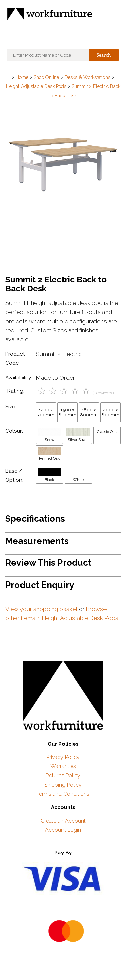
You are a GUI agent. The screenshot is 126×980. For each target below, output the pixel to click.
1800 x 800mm (89, 412)
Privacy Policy (63, 757)
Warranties (63, 766)
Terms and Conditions (63, 794)
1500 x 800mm (67, 412)
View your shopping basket (41, 609)
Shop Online (46, 77)
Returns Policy (63, 775)
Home (22, 77)
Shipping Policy (63, 785)
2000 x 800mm (110, 412)
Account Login (63, 830)
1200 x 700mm (46, 412)
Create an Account (63, 821)
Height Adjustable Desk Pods (36, 86)
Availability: (19, 378)
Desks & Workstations (87, 77)
